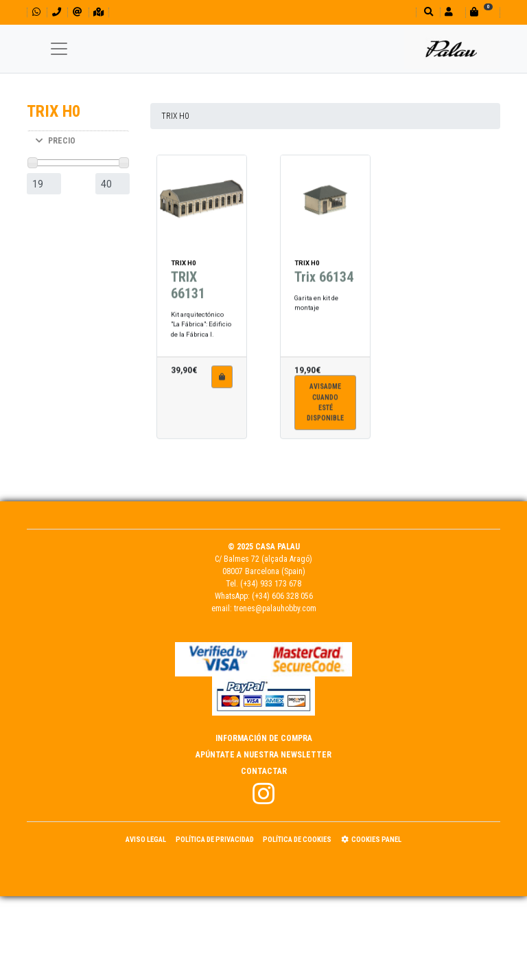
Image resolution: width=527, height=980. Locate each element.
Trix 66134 (324, 267)
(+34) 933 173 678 (271, 584)
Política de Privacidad (215, 840)
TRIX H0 (175, 116)
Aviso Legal (146, 840)
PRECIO (56, 141)
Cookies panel (371, 840)
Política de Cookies (297, 840)
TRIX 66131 (188, 275)
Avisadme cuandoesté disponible (325, 393)
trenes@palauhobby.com (275, 608)
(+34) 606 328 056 (282, 596)
